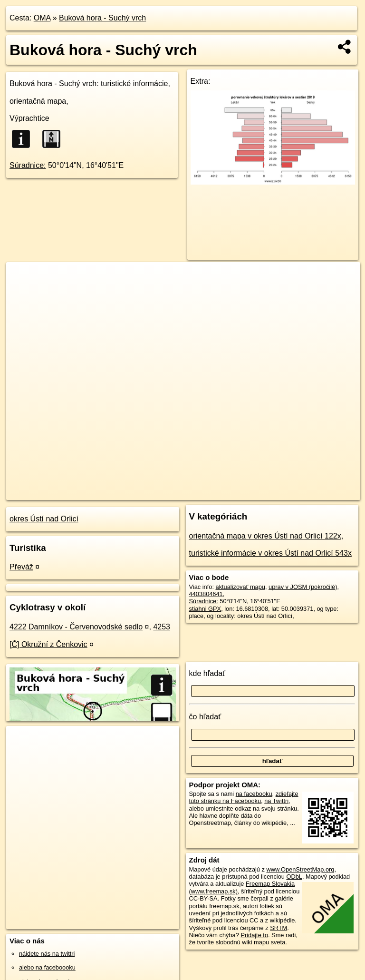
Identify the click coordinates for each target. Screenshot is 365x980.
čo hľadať (205, 717)
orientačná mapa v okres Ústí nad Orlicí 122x (265, 536)
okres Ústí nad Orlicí (44, 519)
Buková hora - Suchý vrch (102, 18)
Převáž (21, 567)
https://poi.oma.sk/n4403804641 (318, 492)
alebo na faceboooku (47, 967)
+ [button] (23, 278)
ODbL (294, 877)
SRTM (279, 928)
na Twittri (276, 801)
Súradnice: (28, 165)
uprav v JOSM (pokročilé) (303, 587)
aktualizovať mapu (240, 587)
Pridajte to (254, 935)
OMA (42, 18)
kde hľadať (207, 673)
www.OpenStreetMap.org (300, 869)
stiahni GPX (205, 609)
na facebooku (254, 794)
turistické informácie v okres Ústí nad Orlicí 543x (270, 553)
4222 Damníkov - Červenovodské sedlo (76, 627)
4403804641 (206, 594)
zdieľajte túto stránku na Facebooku (244, 797)
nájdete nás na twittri (47, 954)
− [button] (23, 293)
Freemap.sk (245, 492)
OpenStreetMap (196, 492)
